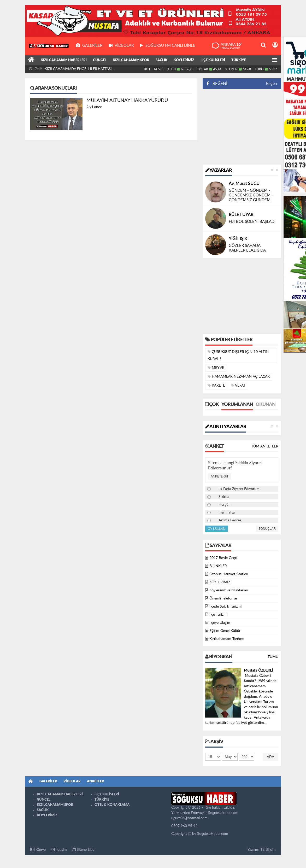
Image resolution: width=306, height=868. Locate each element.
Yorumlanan (237, 405)
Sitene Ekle (83, 850)
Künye (38, 850)
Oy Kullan (217, 529)
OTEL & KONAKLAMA (112, 805)
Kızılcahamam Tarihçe (226, 639)
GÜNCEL (100, 60)
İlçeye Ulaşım (220, 623)
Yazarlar (219, 171)
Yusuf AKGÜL (241, 210)
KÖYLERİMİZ (184, 60)
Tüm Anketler (265, 446)
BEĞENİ (219, 84)
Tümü (273, 657)
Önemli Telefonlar (223, 598)
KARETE (216, 385)
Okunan (266, 405)
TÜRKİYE (239, 60)
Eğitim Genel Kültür (225, 631)
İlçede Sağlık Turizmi (225, 607)
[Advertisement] (242, 127)
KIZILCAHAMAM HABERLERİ (64, 60)
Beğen (271, 84)
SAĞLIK (161, 60)
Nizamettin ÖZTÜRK (248, 239)
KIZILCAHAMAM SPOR (131, 60)
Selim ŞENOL (241, 188)
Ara (271, 757)
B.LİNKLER (218, 566)
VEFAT (238, 385)
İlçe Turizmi (218, 615)
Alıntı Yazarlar (226, 427)
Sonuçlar (267, 529)
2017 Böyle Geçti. (224, 558)
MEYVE (216, 368)
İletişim (59, 850)
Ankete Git (220, 476)
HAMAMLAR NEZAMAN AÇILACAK (239, 377)
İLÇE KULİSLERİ (213, 60)
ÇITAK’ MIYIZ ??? (244, 195)
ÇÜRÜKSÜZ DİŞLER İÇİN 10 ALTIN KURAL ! (238, 355)
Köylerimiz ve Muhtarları (229, 590)
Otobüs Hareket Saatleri (229, 574)
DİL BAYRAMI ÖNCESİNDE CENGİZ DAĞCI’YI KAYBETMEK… (252, 222)
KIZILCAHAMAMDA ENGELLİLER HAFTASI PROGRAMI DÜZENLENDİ (78, 70)
